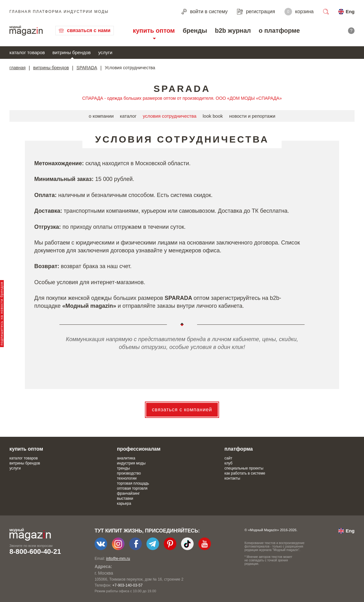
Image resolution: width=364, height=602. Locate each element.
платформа (239, 449)
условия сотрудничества (170, 116)
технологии (127, 478)
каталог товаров (27, 52)
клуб (228, 463)
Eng (350, 11)
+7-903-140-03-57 (127, 585)
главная (17, 68)
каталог (128, 116)
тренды (123, 468)
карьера (124, 504)
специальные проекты (244, 468)
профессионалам (139, 449)
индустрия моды (131, 463)
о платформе (279, 31)
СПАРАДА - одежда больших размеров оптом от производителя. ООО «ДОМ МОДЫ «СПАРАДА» (182, 98)
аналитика (126, 458)
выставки (125, 498)
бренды (195, 31)
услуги (105, 52)
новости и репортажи (252, 116)
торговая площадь (133, 483)
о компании (101, 116)
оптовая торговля (132, 488)
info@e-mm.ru (118, 559)
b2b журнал (233, 31)
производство (129, 473)
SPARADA (87, 68)
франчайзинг (128, 493)
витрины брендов (72, 52)
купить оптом (154, 31)
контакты (232, 478)
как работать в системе (245, 473)
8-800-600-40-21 (35, 551)
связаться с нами (89, 30)
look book (213, 116)
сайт (228, 458)
